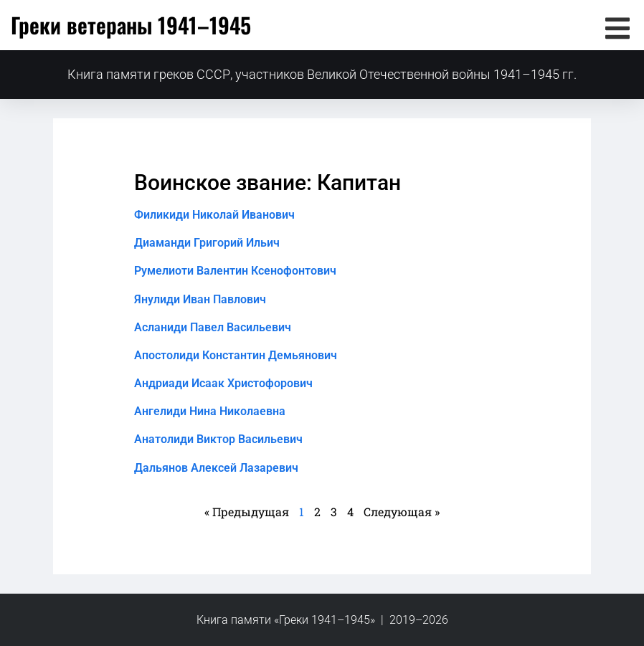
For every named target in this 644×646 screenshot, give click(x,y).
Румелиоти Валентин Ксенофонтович (235, 271)
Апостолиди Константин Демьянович (236, 355)
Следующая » (402, 512)
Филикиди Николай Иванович (214, 215)
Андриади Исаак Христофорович (223, 383)
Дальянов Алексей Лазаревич (216, 468)
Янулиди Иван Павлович (200, 299)
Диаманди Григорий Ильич (207, 243)
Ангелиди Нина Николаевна (210, 411)
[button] (617, 28)
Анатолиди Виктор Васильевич (218, 439)
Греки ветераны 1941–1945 (131, 25)
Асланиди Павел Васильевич (213, 327)
